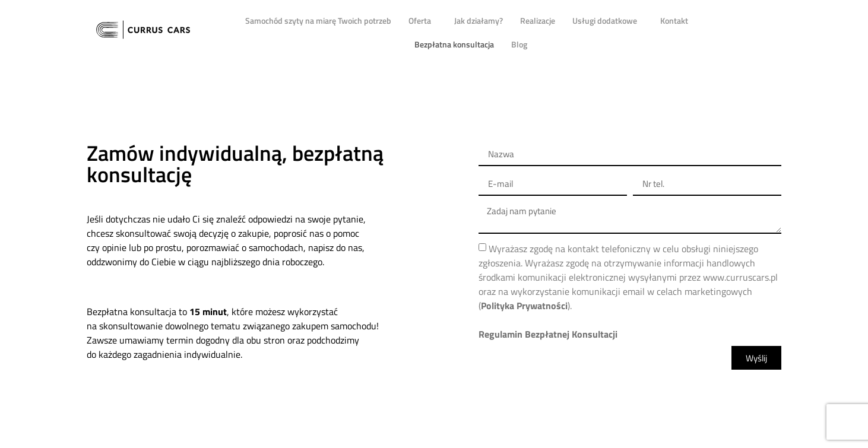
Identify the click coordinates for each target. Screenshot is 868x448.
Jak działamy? (479, 20)
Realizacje (538, 20)
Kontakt (674, 20)
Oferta (423, 20)
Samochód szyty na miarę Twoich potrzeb (318, 20)
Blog (519, 44)
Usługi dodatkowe (608, 20)
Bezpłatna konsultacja (454, 44)
